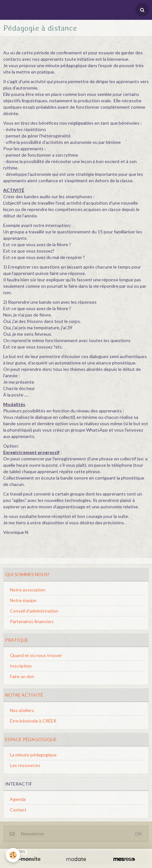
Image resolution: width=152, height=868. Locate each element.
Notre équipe (23, 600)
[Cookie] (13, 855)
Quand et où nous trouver (36, 655)
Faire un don (22, 676)
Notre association (28, 590)
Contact (18, 810)
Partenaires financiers (32, 621)
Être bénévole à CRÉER (33, 721)
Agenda (18, 799)
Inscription (21, 666)
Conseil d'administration (34, 611)
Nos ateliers (22, 710)
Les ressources (25, 765)
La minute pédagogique (33, 755)
